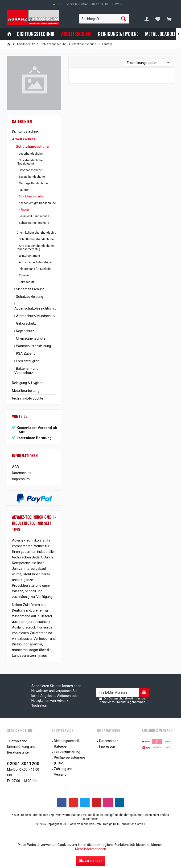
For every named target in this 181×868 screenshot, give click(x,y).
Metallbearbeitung (26, 391)
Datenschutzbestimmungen (128, 698)
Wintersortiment (29, 256)
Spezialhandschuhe (31, 177)
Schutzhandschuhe (32, 147)
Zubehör (24, 275)
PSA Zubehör (26, 353)
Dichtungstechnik (25, 131)
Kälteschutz (26, 282)
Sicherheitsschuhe (30, 289)
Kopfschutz (25, 331)
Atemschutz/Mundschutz (35, 316)
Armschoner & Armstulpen (36, 262)
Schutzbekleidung (29, 297)
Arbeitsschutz (24, 139)
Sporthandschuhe (30, 170)
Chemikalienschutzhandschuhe (37, 233)
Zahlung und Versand (63, 772)
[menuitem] (169, 19)
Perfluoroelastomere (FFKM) (70, 760)
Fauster (23, 190)
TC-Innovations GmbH (131, 824)
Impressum (21, 479)
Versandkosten (93, 815)
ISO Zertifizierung (67, 752)
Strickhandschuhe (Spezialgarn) (30, 162)
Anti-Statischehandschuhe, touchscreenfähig (36, 247)
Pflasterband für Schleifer (35, 269)
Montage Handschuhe (33, 183)
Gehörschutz (26, 323)
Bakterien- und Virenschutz (26, 371)
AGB (15, 467)
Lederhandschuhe (30, 154)
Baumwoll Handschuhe (34, 216)
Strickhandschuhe (31, 196)
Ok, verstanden (90, 861)
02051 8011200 (23, 764)
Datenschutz (22, 473)
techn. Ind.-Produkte (28, 398)
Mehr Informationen (91, 849)
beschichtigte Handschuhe (38, 203)
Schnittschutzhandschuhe (36, 239)
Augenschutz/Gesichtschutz (35, 308)
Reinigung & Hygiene (28, 383)
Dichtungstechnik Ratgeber (67, 744)
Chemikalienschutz (30, 338)
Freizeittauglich (27, 361)
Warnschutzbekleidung (33, 346)
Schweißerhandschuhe (34, 223)
